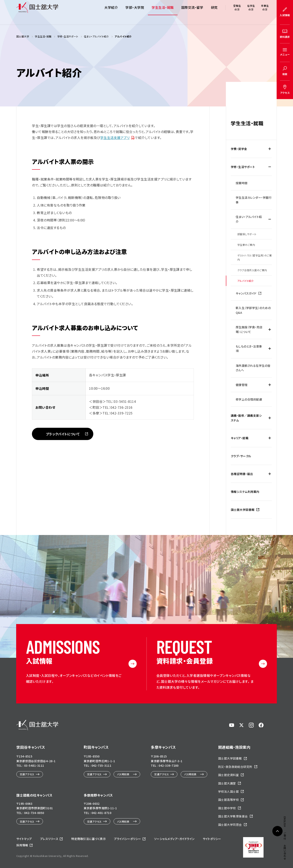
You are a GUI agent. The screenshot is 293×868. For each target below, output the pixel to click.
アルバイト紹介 (246, 281)
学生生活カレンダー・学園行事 (254, 200)
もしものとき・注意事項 (249, 349)
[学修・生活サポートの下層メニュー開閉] (270, 167)
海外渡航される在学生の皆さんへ (253, 368)
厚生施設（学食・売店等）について (249, 329)
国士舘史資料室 (228, 775)
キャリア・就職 (240, 438)
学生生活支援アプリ (115, 138)
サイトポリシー (212, 839)
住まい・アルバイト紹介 (249, 219)
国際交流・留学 (192, 12)
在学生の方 (251, 12)
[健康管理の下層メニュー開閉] (270, 385)
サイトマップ (24, 839)
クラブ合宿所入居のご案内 (252, 270)
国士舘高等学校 (228, 800)
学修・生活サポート (243, 167)
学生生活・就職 (163, 12)
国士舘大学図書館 (243, 510)
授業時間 (242, 183)
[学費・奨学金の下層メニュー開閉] (270, 149)
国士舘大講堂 (227, 783)
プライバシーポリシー (128, 839)
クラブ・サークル (241, 456)
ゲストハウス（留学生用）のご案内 (255, 257)
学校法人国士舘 (228, 791)
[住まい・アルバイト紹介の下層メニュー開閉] (270, 219)
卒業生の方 (265, 12)
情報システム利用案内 (245, 492)
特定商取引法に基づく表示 (88, 839)
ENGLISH (285, 260)
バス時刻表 (123, 774)
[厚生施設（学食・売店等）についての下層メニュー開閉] (270, 329)
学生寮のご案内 (246, 245)
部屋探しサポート (247, 234)
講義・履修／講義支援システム (246, 418)
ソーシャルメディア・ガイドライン (174, 839)
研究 (214, 12)
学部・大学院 (135, 12)
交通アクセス (27, 774)
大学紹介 (111, 12)
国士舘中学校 (227, 808)
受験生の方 (237, 12)
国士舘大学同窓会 (230, 825)
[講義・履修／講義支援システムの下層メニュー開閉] (270, 418)
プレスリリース (49, 839)
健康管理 (242, 385)
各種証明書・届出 (242, 474)
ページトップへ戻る (277, 838)
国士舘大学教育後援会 (233, 816)
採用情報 (22, 845)
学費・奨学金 (239, 149)
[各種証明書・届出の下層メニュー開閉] (270, 474)
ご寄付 (285, 274)
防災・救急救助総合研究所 (235, 767)
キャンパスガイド (246, 293)
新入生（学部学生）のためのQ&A (253, 310)
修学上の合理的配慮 (249, 399)
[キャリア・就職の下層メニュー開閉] (270, 438)
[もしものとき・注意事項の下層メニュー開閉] (270, 349)
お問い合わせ (285, 290)
